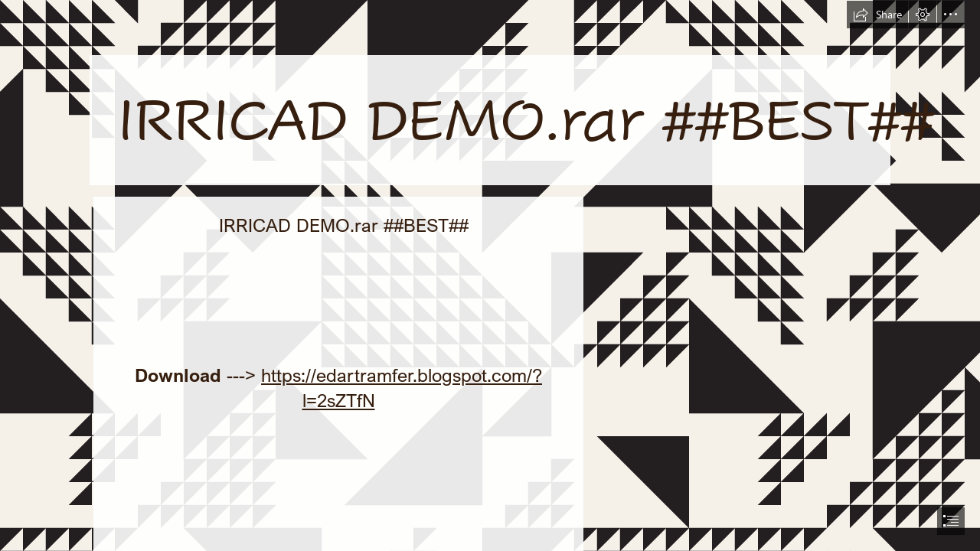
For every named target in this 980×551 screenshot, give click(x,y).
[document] (490, 275)
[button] (877, 15)
